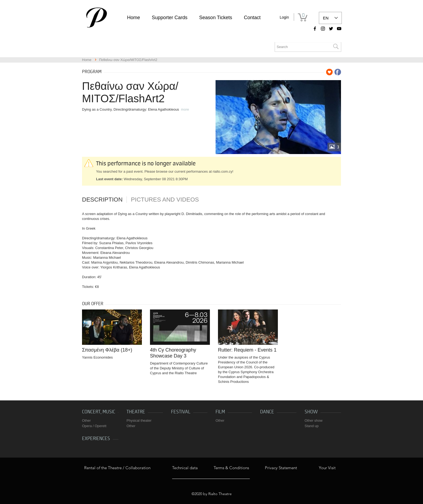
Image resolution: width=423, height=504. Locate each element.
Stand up (312, 426)
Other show (313, 420)
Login (284, 17)
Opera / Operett (94, 426)
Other (86, 420)
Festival (181, 412)
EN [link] (326, 18)
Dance (267, 412)
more (185, 109)
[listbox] (330, 18)
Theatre (136, 412)
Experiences (96, 439)
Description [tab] (102, 200)
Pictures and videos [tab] (165, 200)
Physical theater (139, 420)
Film (220, 412)
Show (311, 412)
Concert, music (99, 412)
